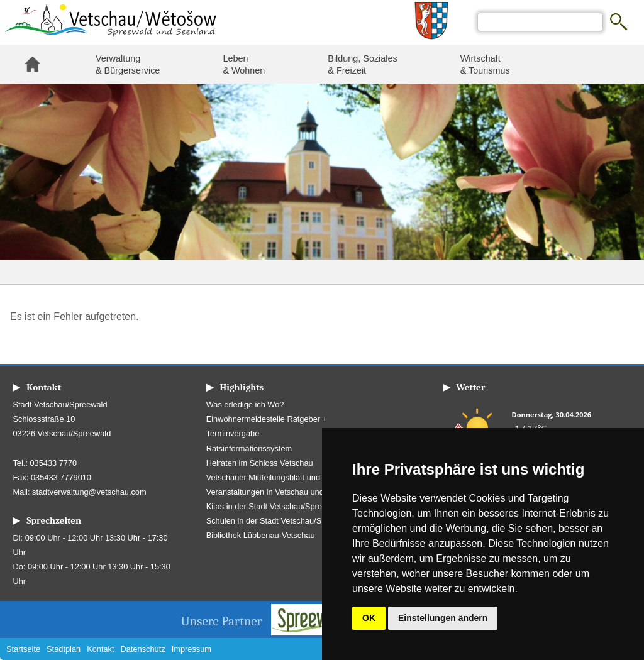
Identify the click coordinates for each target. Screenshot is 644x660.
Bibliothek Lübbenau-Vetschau (261, 535)
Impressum (192, 649)
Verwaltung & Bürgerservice (128, 64)
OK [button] (369, 618)
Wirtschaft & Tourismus (485, 64)
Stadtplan (64, 649)
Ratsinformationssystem (249, 448)
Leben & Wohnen (244, 64)
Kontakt (100, 649)
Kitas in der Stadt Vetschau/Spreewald (275, 506)
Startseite (32, 64)
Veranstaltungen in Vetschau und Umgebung (286, 492)
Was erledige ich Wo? (245, 404)
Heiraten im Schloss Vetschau (260, 463)
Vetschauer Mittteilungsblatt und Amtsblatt (281, 477)
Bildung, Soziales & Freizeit (362, 64)
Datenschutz (143, 649)
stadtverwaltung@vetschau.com (89, 492)
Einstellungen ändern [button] (443, 618)
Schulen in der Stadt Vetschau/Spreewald (280, 521)
